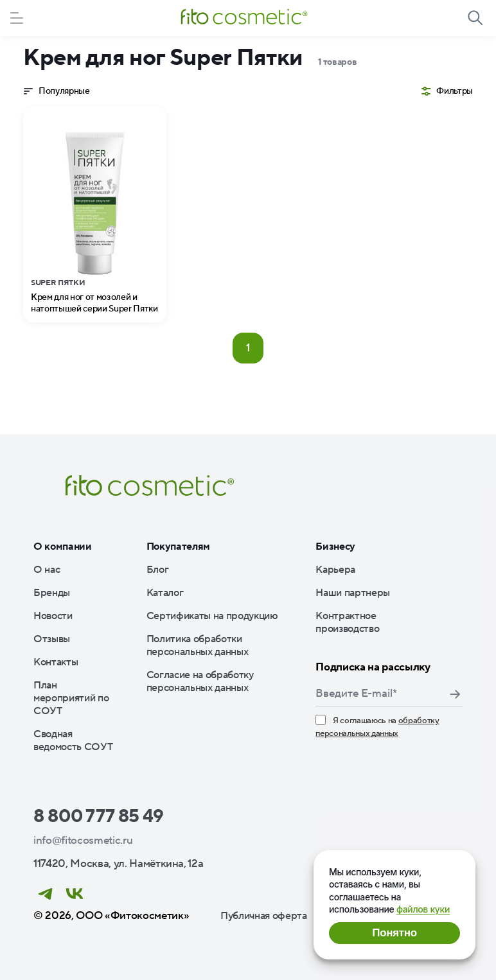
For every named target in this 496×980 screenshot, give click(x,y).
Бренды (52, 593)
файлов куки (423, 909)
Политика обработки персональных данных (198, 645)
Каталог (165, 593)
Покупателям (178, 547)
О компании (63, 547)
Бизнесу (335, 547)
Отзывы (52, 639)
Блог (158, 570)
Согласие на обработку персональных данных (200, 681)
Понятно (394, 933)
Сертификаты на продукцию (212, 616)
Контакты (56, 662)
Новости (53, 616)
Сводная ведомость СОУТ (73, 740)
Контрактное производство (347, 622)
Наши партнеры (353, 593)
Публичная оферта (264, 916)
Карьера (335, 570)
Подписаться (455, 694)
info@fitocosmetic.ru (83, 841)
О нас (47, 570)
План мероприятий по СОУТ (71, 698)
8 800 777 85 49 (99, 816)
